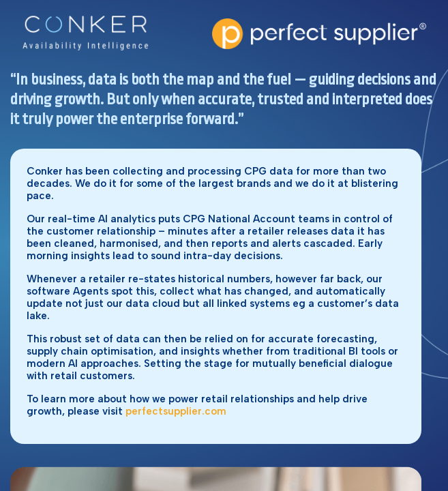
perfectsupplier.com (176, 411)
